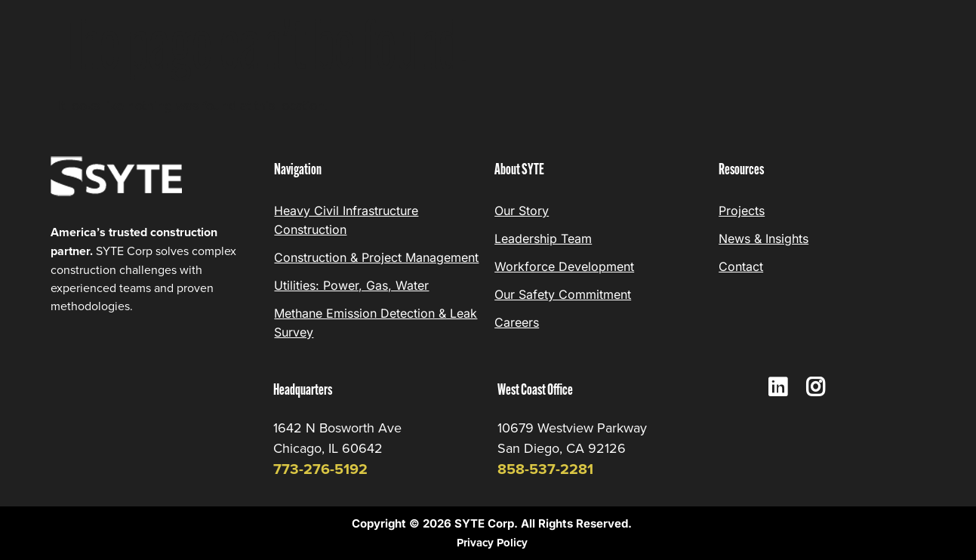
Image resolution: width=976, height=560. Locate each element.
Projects (742, 211)
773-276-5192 (320, 469)
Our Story (522, 211)
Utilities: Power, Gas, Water (351, 285)
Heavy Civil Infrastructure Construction (346, 220)
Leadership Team (543, 238)
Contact (741, 266)
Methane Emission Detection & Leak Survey (376, 323)
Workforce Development (564, 266)
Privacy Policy (492, 543)
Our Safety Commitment (563, 294)
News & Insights (764, 238)
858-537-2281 (545, 469)
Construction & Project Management (376, 257)
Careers (517, 322)
